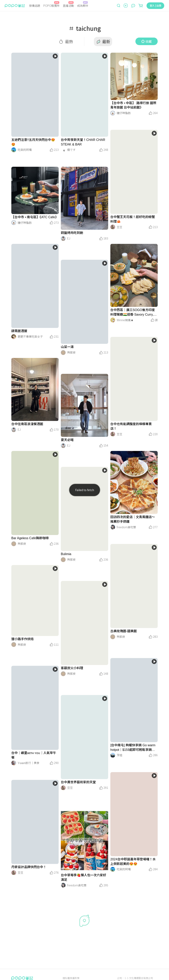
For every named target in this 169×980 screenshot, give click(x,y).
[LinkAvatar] (14, 150)
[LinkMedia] (35, 95)
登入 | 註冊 (155, 5)
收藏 (147, 41)
